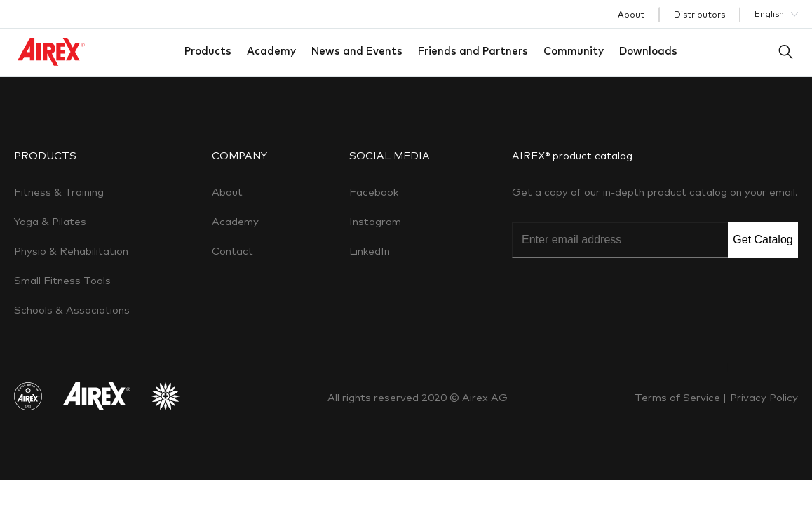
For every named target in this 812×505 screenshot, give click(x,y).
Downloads (648, 51)
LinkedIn (370, 251)
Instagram (375, 221)
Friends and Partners (473, 51)
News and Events (357, 51)
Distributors (699, 14)
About (631, 14)
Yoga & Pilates (50, 221)
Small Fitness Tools (62, 280)
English (769, 14)
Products (208, 51)
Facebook (374, 192)
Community (574, 51)
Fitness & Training (59, 192)
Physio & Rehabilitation (71, 251)
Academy (271, 51)
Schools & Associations (72, 310)
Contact (232, 251)
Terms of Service (679, 397)
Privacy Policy (764, 397)
